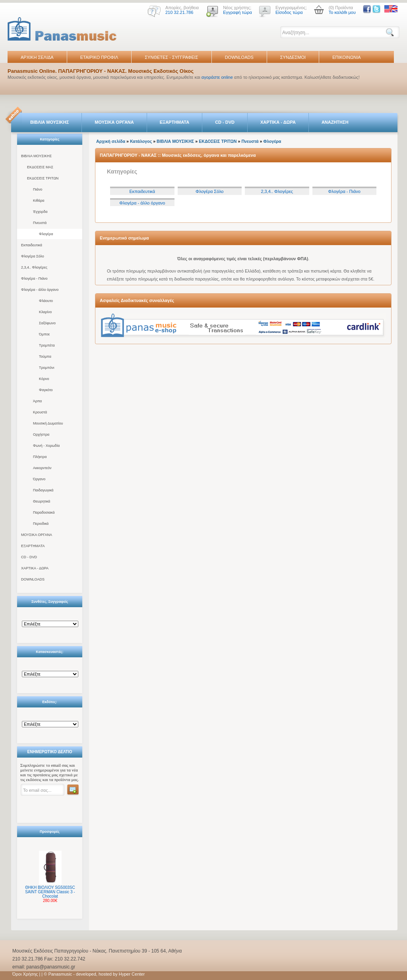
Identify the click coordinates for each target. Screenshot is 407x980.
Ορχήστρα (41, 434)
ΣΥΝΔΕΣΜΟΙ (293, 57)
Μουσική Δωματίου (48, 423)
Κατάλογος (141, 141)
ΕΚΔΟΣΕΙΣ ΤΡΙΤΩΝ (43, 178)
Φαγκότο (46, 390)
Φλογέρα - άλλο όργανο (40, 290)
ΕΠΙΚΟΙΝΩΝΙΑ (346, 57)
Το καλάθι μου (342, 12)
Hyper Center (132, 974)
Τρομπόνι (47, 368)
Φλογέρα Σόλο (33, 256)
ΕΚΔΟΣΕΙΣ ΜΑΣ (40, 167)
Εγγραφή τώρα (237, 12)
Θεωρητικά (42, 501)
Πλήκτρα (40, 457)
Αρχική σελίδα (111, 141)
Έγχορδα (40, 212)
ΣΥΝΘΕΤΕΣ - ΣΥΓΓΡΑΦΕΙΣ (171, 57)
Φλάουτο (46, 301)
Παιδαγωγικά (43, 490)
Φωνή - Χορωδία (46, 446)
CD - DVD (225, 122)
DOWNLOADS (239, 57)
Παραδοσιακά (44, 512)
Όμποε (44, 334)
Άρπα (37, 401)
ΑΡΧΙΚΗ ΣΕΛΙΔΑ (37, 57)
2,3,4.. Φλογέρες (34, 267)
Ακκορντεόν (42, 468)
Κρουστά (40, 412)
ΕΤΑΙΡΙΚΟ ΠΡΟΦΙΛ (99, 57)
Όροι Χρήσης (25, 974)
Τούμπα (45, 357)
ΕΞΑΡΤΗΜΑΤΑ (174, 122)
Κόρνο (44, 379)
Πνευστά (40, 223)
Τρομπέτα (47, 345)
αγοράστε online (217, 77)
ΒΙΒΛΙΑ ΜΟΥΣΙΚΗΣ (49, 122)
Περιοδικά (41, 524)
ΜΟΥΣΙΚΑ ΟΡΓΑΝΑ (114, 122)
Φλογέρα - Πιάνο (34, 279)
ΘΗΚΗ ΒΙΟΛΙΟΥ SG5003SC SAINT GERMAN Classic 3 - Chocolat (50, 892)
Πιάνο (38, 189)
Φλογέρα (46, 234)
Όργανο (39, 479)
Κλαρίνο (45, 312)
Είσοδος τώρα (289, 12)
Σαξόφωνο (47, 323)
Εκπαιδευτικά (32, 245)
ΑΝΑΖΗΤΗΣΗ (335, 122)
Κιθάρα (39, 201)
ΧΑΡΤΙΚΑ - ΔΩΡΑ (278, 122)
